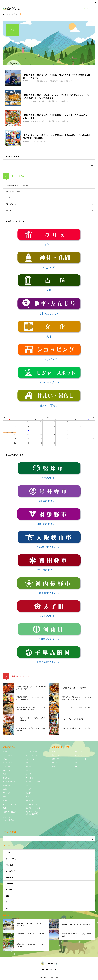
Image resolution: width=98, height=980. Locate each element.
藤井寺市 (6, 789)
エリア (8, 198)
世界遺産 (28, 767)
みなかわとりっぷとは (33, 751)
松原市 (28, 785)
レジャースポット (9, 763)
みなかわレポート (9, 778)
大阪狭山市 (7, 797)
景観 (76, 763)
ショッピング (30, 759)
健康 (5, 774)
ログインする (88, 9)
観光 (27, 763)
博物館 (28, 770)
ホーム (5, 751)
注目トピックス (11, 204)
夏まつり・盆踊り (9, 782)
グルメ (5, 759)
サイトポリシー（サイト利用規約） (10, 819)
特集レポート (10, 210)
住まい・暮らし (80, 751)
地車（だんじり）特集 (33, 782)
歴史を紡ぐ (7, 785)
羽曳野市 (28, 789)
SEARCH (95, 3)
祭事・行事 (56, 759)
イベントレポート (31, 804)
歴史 (54, 767)
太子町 (28, 797)
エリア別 (28, 774)
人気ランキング (8, 755)
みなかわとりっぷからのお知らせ (17, 186)
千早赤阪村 (29, 801)
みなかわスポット (31, 755)
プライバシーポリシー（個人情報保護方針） (33, 813)
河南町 (5, 801)
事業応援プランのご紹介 (34, 808)
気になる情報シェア (10, 804)
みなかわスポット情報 (13, 192)
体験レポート (8, 808)
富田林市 (28, 793)
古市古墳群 (7, 767)
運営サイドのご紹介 (10, 812)
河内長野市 (7, 793)
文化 (76, 767)
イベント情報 (30, 778)
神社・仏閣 (7, 770)
